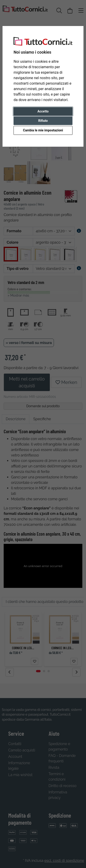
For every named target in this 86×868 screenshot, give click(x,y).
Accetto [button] (43, 111)
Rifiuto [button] (43, 121)
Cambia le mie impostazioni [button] (43, 130)
